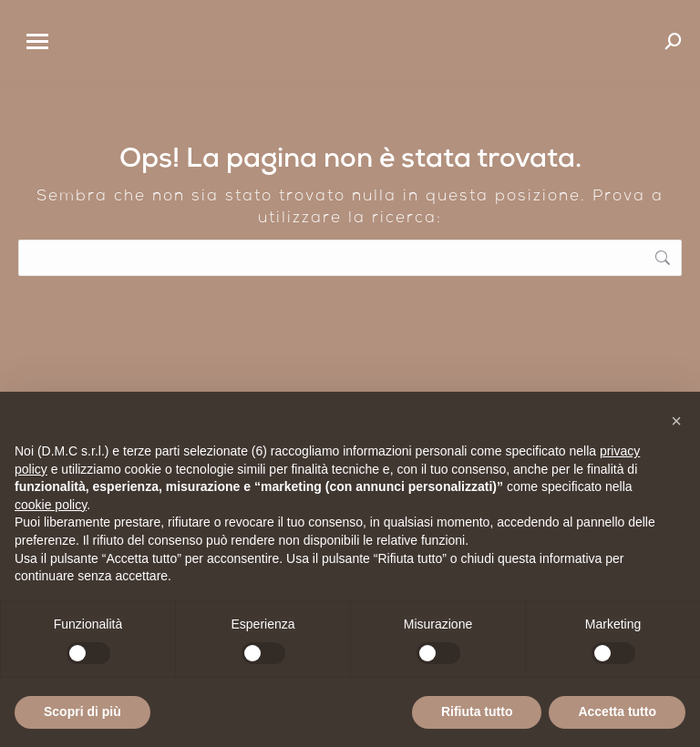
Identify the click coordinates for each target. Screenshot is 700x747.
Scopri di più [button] (82, 711)
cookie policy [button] (51, 505)
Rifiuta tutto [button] (477, 711)
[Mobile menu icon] (37, 41)
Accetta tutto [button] (617, 711)
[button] (676, 421)
